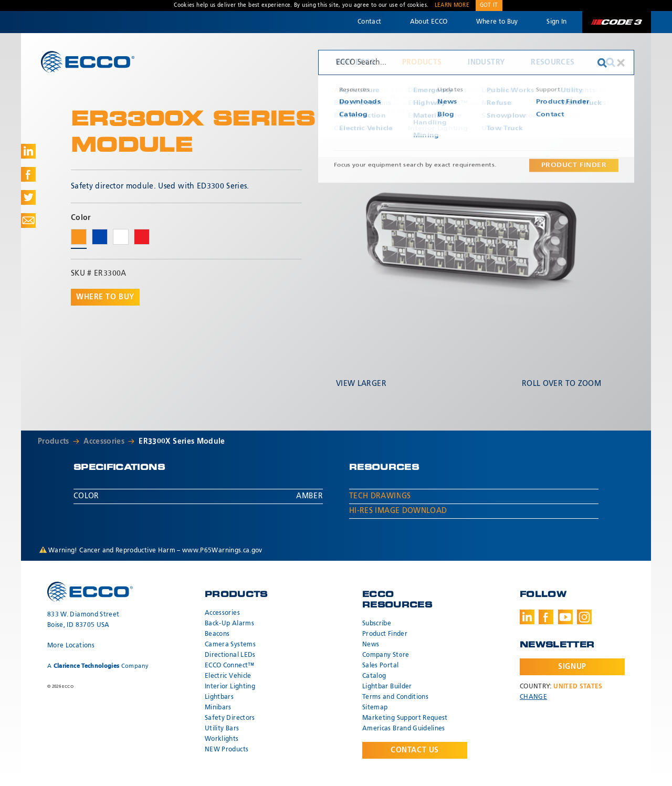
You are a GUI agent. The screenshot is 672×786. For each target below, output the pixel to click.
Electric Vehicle (228, 676)
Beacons (217, 634)
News (371, 645)
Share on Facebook (28, 174)
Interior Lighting (230, 687)
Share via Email (28, 221)
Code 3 (616, 22)
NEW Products (227, 750)
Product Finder (385, 634)
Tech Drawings (380, 496)
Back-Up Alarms (229, 624)
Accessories (104, 442)
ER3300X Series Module (182, 442)
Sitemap (375, 708)
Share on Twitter (28, 197)
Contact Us (415, 750)
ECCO (88, 62)
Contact (369, 22)
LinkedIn (527, 617)
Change (533, 697)
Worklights (222, 739)
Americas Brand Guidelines (404, 729)
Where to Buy (497, 22)
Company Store (386, 655)
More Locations (71, 646)
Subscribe (377, 624)
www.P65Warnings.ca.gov (222, 551)
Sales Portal (380, 666)
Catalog (374, 676)
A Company (98, 666)
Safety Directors (230, 718)
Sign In (556, 22)
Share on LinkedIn (28, 151)
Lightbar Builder (387, 687)
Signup (572, 667)
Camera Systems (230, 645)
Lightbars (219, 697)
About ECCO (429, 22)
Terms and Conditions (395, 697)
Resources (553, 62)
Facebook (546, 617)
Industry (486, 62)
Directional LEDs (230, 655)
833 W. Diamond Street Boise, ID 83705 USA (83, 620)
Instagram (584, 617)
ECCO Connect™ (230, 666)
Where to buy (105, 297)
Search (611, 62)
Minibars (218, 708)
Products (422, 62)
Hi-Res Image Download (398, 511)
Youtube (565, 617)
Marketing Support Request (405, 718)
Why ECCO (356, 62)
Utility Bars (222, 729)
